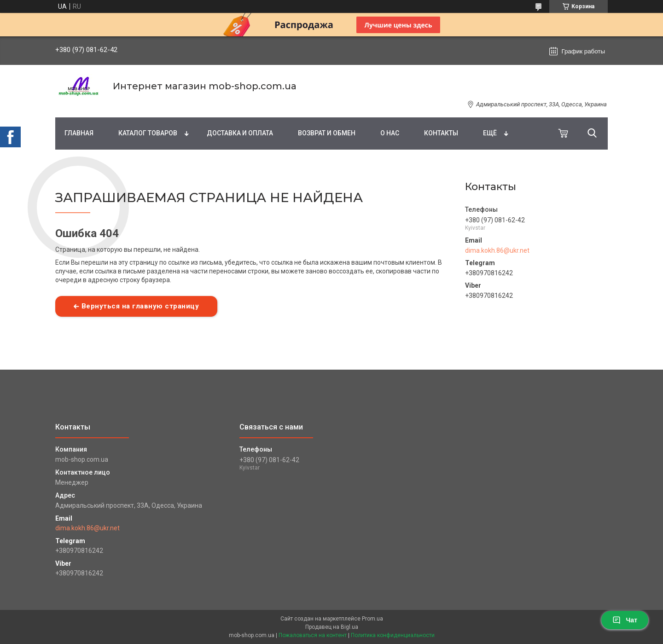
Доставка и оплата (240, 133)
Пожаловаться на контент (313, 635)
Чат (625, 620)
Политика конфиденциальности (393, 635)
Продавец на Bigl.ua (332, 627)
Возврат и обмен (327, 133)
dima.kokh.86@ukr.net (497, 250)
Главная (79, 133)
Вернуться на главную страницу (140, 306)
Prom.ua (372, 619)
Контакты (441, 133)
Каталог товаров (148, 133)
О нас (390, 133)
